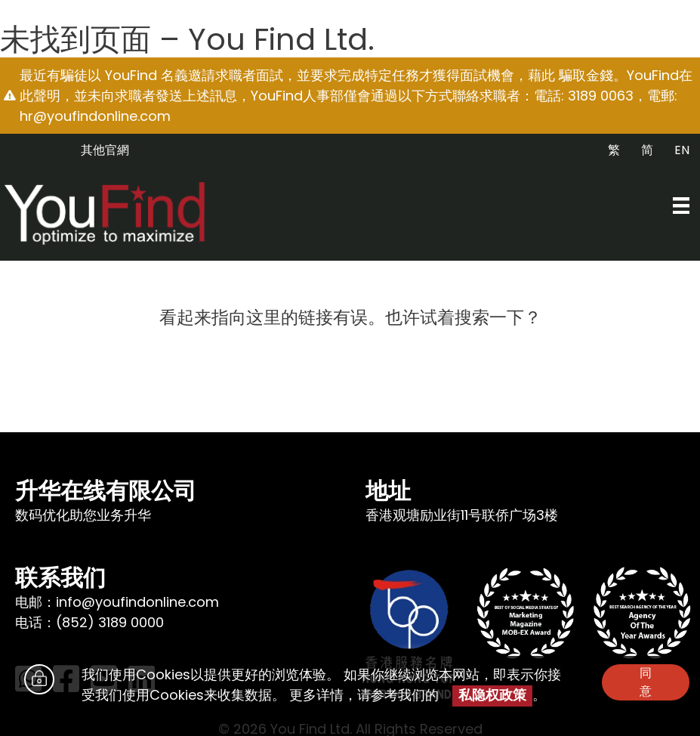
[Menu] (681, 206)
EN (682, 150)
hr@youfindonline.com (95, 116)
